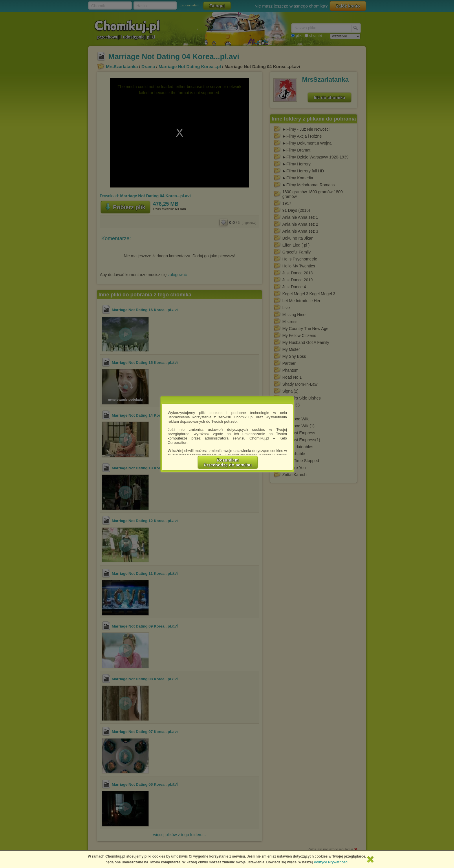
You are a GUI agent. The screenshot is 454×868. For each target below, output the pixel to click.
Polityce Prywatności (331, 862)
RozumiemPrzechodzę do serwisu (228, 462)
